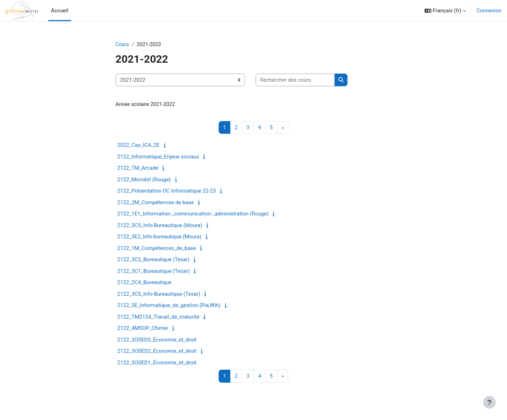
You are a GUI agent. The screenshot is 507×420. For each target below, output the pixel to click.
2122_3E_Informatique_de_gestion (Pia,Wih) (169, 306)
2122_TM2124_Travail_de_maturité (158, 318)
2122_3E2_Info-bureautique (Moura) (159, 237)
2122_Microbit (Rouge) (144, 180)
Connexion (489, 11)
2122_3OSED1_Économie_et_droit (157, 363)
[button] (445, 11)
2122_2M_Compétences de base (155, 203)
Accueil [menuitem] (60, 11)
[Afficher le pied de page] (489, 402)
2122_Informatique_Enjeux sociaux (158, 157)
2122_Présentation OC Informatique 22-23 (167, 192)
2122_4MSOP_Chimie (143, 329)
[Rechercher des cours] (295, 80)
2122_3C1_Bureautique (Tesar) (153, 272)
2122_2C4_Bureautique (144, 283)
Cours (122, 45)
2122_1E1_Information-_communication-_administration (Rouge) (193, 214)
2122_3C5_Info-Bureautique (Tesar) (159, 295)
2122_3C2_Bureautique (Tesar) (153, 260)
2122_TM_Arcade (138, 169)
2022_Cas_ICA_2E (138, 146)
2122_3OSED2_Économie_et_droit (157, 352)
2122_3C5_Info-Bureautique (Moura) (160, 226)
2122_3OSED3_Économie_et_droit (157, 340)
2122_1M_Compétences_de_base (157, 249)
